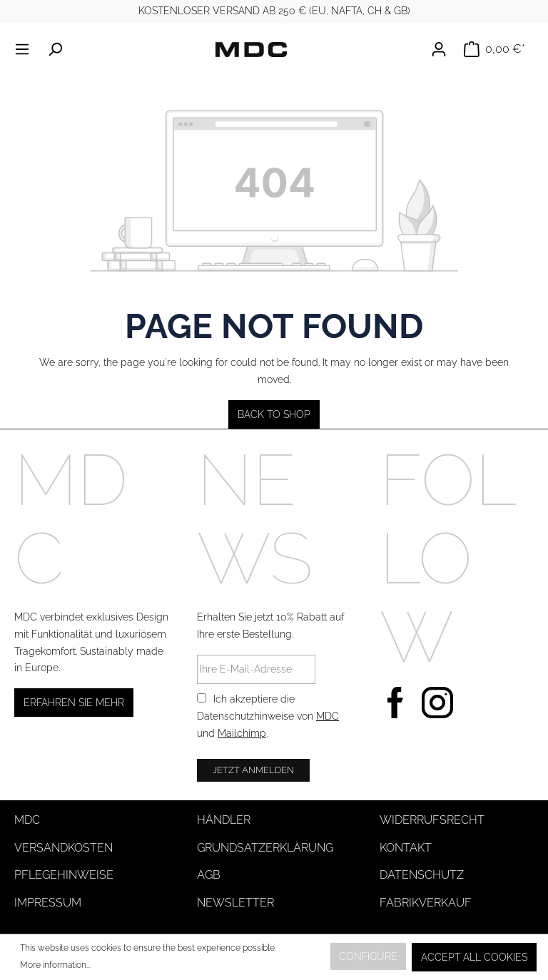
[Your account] (443, 49)
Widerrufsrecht (432, 820)
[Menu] (26, 49)
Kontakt (406, 848)
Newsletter (235, 903)
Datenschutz (422, 875)
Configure (368, 956)
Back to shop (274, 414)
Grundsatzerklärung (265, 848)
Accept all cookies (474, 957)
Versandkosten (64, 848)
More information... (55, 965)
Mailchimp (242, 733)
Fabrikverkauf (426, 903)
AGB (209, 875)
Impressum (48, 903)
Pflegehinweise (64, 875)
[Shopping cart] (494, 49)
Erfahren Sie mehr (74, 703)
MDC (328, 716)
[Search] (55, 49)
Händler (224, 820)
